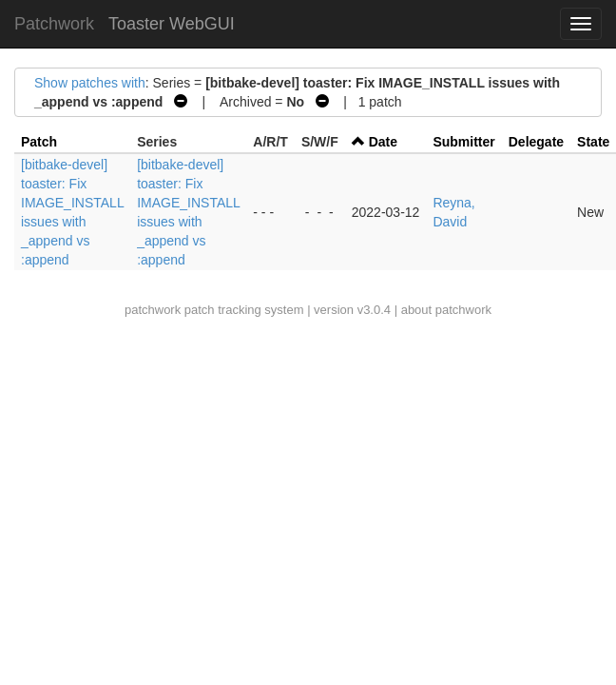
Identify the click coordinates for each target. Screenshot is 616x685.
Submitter (463, 142)
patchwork (153, 310)
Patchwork (54, 24)
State (593, 142)
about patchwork (446, 310)
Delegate (536, 142)
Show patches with (90, 83)
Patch (39, 142)
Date (383, 142)
